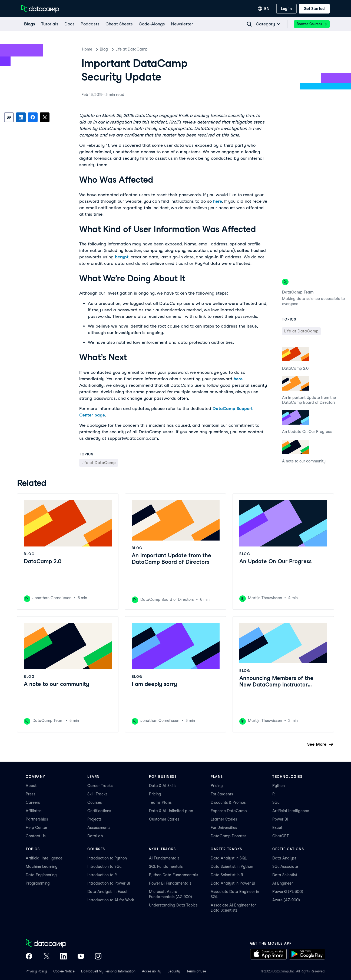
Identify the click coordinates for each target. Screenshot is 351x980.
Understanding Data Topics (173, 905)
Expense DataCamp (229, 811)
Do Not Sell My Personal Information (108, 971)
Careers (33, 802)
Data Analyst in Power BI (233, 883)
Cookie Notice (64, 971)
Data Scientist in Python (232, 866)
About (31, 786)
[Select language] (264, 9)
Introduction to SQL (104, 866)
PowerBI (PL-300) (288, 892)
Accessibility (152, 971)
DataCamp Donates (229, 836)
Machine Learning (42, 866)
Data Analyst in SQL (229, 858)
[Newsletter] (182, 24)
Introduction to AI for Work (111, 900)
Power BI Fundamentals (170, 883)
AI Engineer (283, 883)
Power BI (280, 819)
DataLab (95, 836)
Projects (95, 819)
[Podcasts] (90, 24)
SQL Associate (285, 866)
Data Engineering (41, 875)
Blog (104, 49)
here (218, 201)
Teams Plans (160, 802)
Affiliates (34, 811)
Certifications (99, 811)
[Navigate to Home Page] (40, 9)
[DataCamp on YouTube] (81, 957)
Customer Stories (164, 819)
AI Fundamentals (164, 858)
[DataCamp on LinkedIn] (64, 957)
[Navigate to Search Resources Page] (249, 24)
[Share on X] (45, 117)
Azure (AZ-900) (286, 900)
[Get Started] (314, 9)
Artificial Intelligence (291, 811)
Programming (38, 883)
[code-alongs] (152, 24)
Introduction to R (102, 875)
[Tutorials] (49, 24)
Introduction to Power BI (109, 883)
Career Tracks (100, 786)
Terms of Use (196, 971)
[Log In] (286, 9)
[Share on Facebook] (33, 117)
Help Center (37, 828)
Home (87, 49)
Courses (95, 802)
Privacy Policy (36, 971)
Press (31, 794)
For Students (222, 794)
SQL (276, 802)
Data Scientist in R (227, 875)
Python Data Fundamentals (174, 875)
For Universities (224, 828)
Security (174, 971)
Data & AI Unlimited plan (171, 811)
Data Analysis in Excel (107, 892)
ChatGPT (281, 836)
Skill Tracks (97, 794)
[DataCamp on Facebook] (29, 957)
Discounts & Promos (228, 802)
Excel (277, 828)
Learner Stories (224, 819)
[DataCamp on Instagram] (98, 957)
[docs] (69, 24)
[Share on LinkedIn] (21, 117)
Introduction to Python (107, 858)
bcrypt (122, 257)
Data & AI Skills (163, 786)
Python (279, 786)
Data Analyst (284, 858)
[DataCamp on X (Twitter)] (46, 957)
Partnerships (37, 819)
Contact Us (36, 836)
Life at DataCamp (132, 49)
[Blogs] (29, 24)
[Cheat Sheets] (119, 24)
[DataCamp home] (64, 944)
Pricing (155, 794)
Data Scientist (285, 875)
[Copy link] (9, 117)
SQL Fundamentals (166, 866)
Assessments (99, 828)
